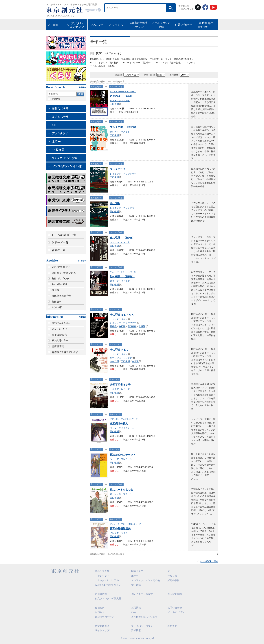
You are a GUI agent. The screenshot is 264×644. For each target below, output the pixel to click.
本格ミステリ (115, 414)
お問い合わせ (183, 25)
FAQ (134, 612)
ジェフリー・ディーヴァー (123, 323)
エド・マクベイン (119, 319)
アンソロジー (115, 309)
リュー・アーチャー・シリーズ (123, 91)
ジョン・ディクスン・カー (123, 428)
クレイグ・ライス (119, 533)
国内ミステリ (138, 571)
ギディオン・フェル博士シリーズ (124, 419)
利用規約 (172, 626)
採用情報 (136, 608)
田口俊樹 (114, 104)
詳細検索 (136, 630)
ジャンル (118, 25)
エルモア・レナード (120, 389)
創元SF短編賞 (175, 594)
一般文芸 (172, 576)
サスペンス (114, 379)
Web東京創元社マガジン (139, 25)
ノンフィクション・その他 (146, 580)
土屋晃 (142, 326)
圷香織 (113, 326)
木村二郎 (114, 361)
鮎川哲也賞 (101, 594)
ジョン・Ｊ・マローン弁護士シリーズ (126, 524)
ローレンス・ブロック (121, 358)
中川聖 (135, 361)
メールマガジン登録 (161, 25)
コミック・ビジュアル (107, 580)
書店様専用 (206, 25)
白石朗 (122, 326)
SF (169, 571)
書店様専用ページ (104, 617)
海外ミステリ (96, 87)
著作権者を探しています (144, 617)
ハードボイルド (116, 87)
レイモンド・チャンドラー (123, 174)
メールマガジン (176, 612)
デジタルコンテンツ (77, 25)
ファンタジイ (102, 576)
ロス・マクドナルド (120, 101)
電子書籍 (136, 585)
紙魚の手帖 (174, 580)
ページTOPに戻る (209, 561)
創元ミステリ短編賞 (142, 594)
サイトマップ (102, 630)
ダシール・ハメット (120, 132)
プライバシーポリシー (143, 626)
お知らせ (97, 25)
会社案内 (100, 608)
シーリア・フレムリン (121, 459)
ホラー (135, 576)
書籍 (55, 25)
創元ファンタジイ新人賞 (108, 598)
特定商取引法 (102, 626)
